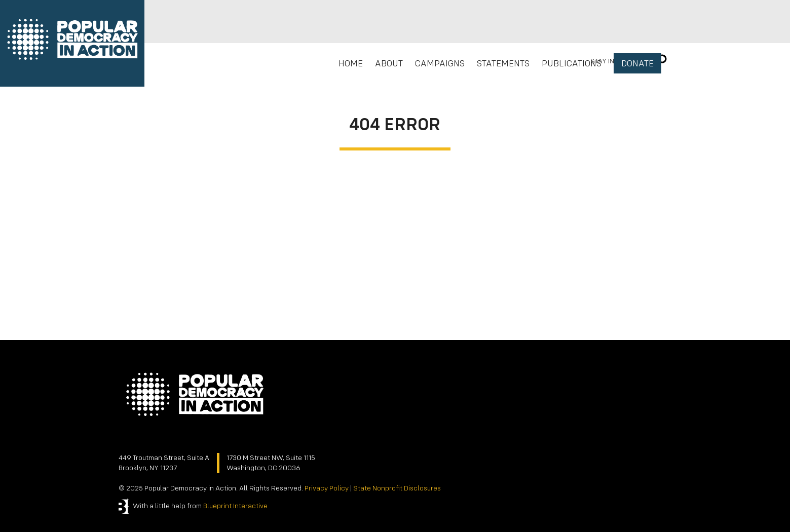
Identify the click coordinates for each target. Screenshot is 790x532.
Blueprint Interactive (235, 506)
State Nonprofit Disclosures (397, 488)
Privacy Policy (327, 488)
